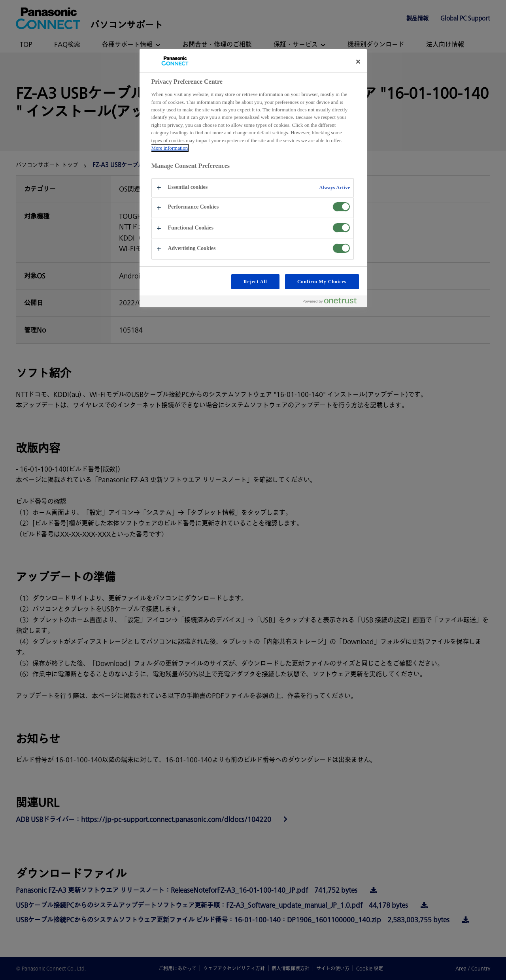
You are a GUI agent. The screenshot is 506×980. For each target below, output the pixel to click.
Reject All (255, 282)
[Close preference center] (358, 62)
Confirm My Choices (322, 282)
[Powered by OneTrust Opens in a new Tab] (333, 302)
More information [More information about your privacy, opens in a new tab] (170, 148)
